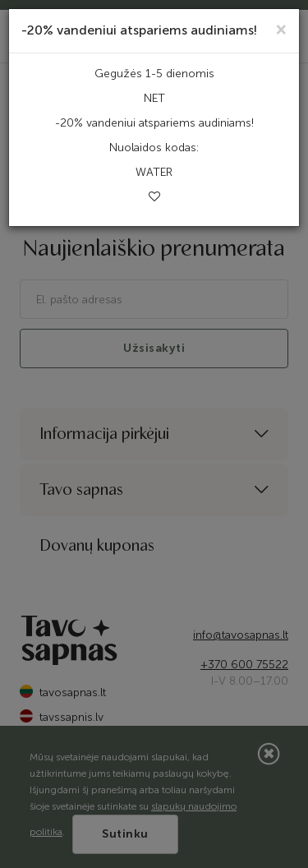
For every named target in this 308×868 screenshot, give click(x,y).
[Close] (281, 28)
